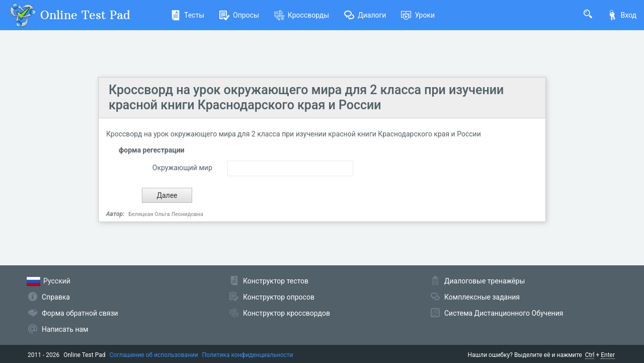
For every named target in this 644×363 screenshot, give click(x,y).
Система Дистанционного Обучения (504, 313)
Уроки (418, 15)
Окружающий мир (182, 168)
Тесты (187, 15)
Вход (622, 15)
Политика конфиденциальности (248, 355)
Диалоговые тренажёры (485, 281)
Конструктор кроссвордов (287, 313)
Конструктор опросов (279, 297)
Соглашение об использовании (154, 355)
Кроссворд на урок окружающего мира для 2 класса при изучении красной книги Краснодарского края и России (306, 97)
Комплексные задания (482, 297)
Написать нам (65, 329)
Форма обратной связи (80, 313)
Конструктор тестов (276, 281)
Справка (56, 297)
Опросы (239, 15)
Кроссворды (302, 15)
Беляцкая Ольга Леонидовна (166, 214)
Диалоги (365, 15)
